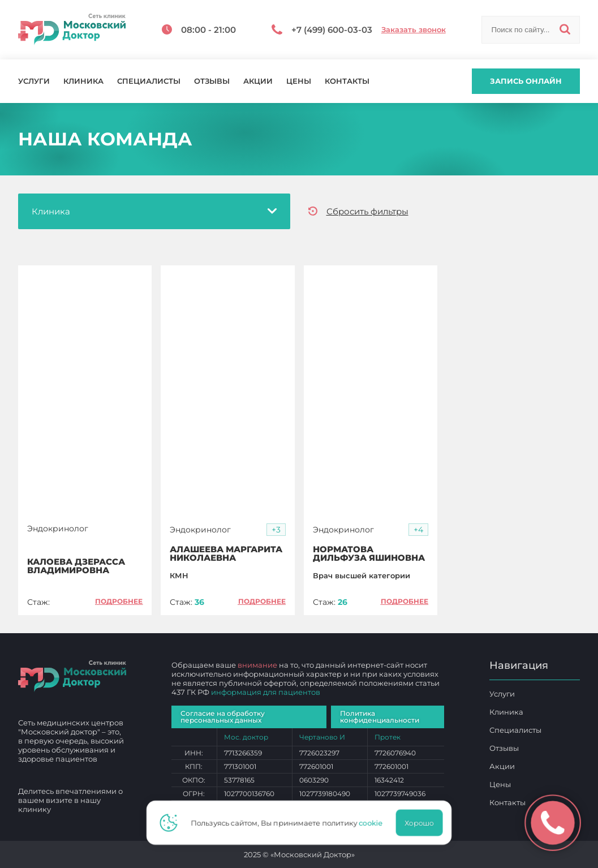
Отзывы (212, 81)
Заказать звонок (414, 30)
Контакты (347, 81)
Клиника (83, 81)
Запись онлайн (526, 81)
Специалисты (149, 81)
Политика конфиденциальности (380, 717)
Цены (299, 81)
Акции (258, 81)
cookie (374, 823)
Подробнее (119, 601)
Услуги (34, 81)
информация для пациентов (266, 692)
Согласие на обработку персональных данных (223, 717)
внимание (257, 665)
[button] (276, 530)
